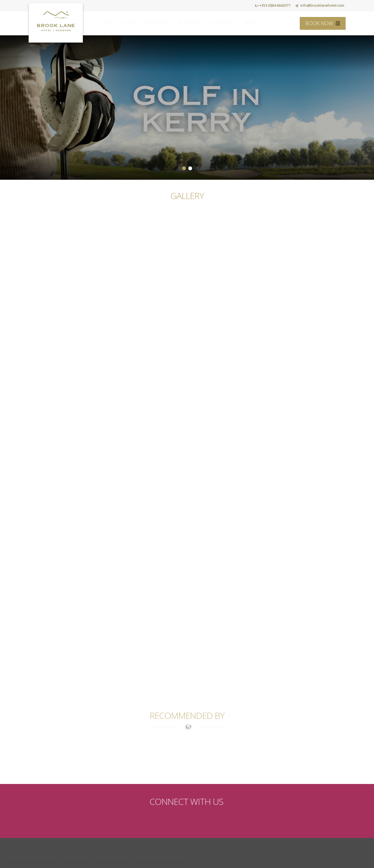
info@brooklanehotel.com (320, 5)
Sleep (133, 23)
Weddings (162, 23)
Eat (113, 23)
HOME (242, 5)
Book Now (323, 23)
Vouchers (228, 23)
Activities (195, 23)
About (257, 23)
